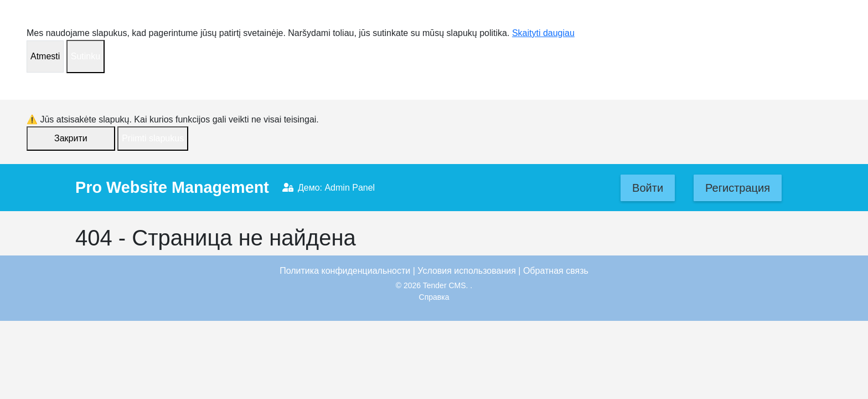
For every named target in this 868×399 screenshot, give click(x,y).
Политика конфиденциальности (345, 271)
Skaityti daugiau (543, 33)
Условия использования (467, 271)
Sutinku (86, 56)
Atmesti (45, 56)
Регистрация (738, 188)
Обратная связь (556, 271)
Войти (648, 188)
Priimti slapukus (153, 138)
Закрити (71, 138)
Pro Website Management (172, 187)
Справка (434, 297)
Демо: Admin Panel (329, 188)
